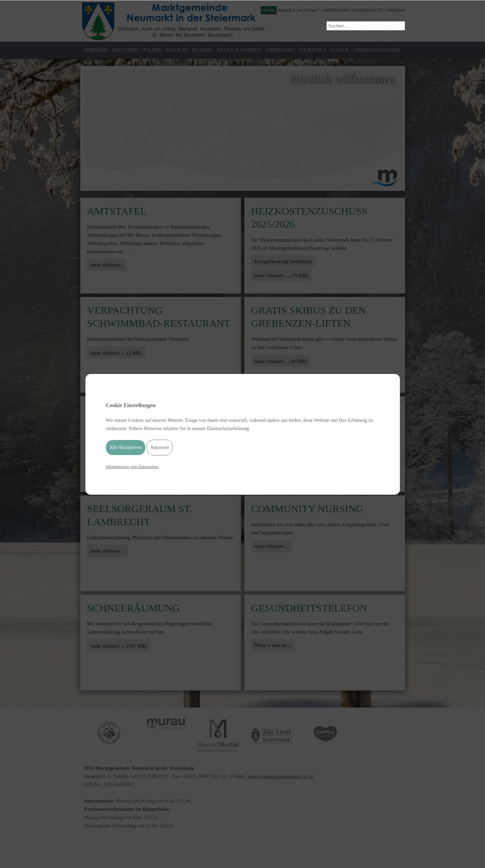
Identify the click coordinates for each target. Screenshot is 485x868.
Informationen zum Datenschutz (132, 468)
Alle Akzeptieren (126, 448)
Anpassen (160, 448)
